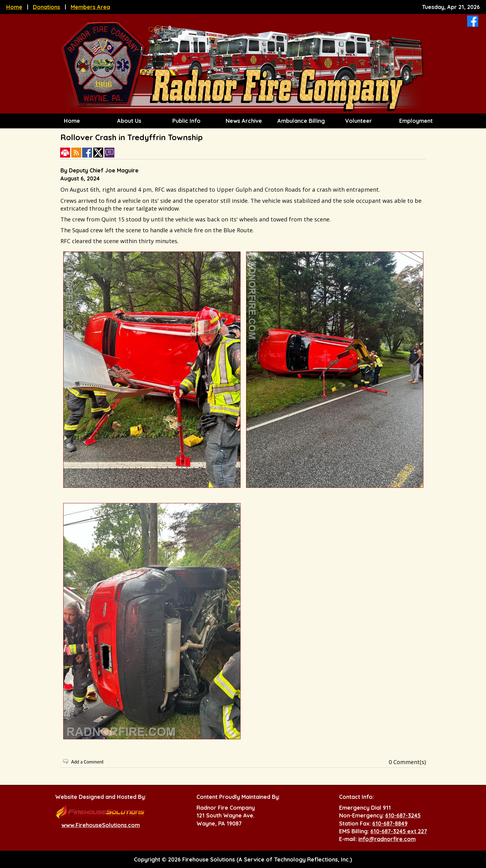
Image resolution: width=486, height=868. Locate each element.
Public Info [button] (186, 121)
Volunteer (358, 121)
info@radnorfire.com (387, 839)
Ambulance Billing (300, 121)
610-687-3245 (403, 815)
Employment (415, 121)
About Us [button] (128, 121)
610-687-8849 (390, 823)
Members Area (90, 7)
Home (14, 7)
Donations (46, 7)
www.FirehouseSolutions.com (101, 825)
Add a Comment (87, 762)
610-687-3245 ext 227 (399, 831)
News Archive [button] (243, 121)
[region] (243, 121)
